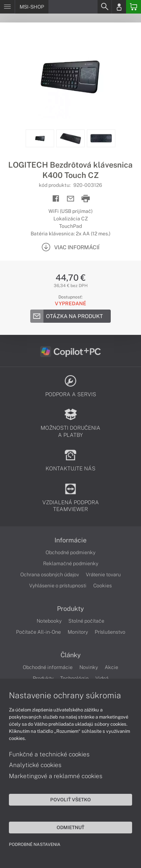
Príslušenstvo (110, 632)
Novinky (89, 667)
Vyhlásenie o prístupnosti (58, 586)
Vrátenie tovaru (103, 575)
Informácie (70, 540)
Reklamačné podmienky (71, 563)
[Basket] (134, 7)
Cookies (103, 586)
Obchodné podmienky (70, 552)
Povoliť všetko (70, 800)
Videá (102, 678)
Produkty (70, 609)
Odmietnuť (70, 827)
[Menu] (7, 7)
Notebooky (49, 621)
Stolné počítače (86, 621)
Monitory (78, 632)
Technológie (74, 678)
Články (71, 655)
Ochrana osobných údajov (50, 575)
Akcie (111, 667)
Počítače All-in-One (38, 632)
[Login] (119, 7)
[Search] (104, 7)
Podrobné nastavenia (35, 844)
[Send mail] (71, 199)
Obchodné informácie (48, 667)
